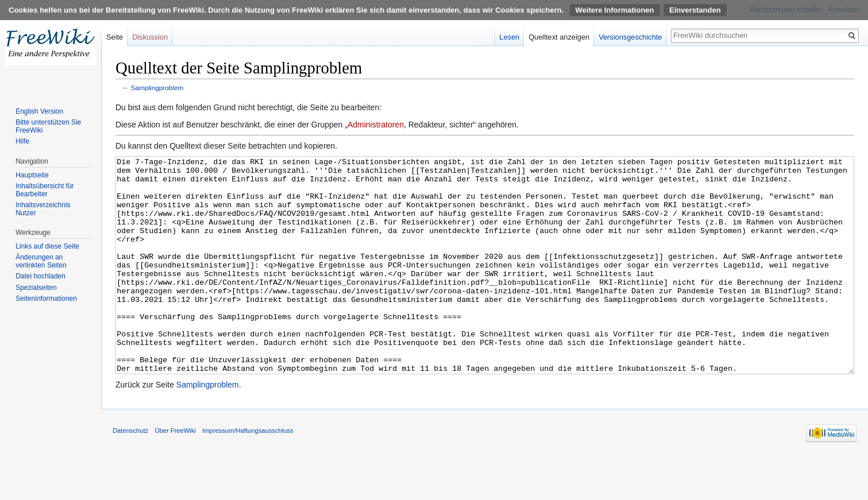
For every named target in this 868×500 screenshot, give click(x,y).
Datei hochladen (40, 276)
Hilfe (22, 141)
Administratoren (376, 125)
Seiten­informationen (46, 299)
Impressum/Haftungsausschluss (248, 474)
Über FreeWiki (175, 474)
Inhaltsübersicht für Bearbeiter (45, 190)
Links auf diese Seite (47, 246)
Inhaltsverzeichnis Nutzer (43, 209)
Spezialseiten (36, 288)
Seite (115, 37)
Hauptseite (32, 175)
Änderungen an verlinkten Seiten (41, 261)
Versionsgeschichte (630, 37)
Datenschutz (130, 474)
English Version (39, 111)
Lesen (509, 37)
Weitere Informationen (615, 10)
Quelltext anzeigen (559, 37)
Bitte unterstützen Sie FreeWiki (48, 126)
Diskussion (150, 37)
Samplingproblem (157, 88)
